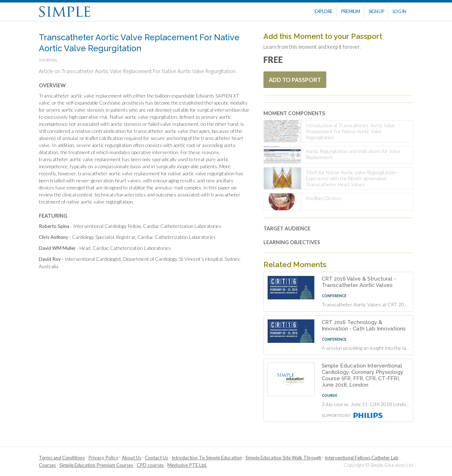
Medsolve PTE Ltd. (187, 465)
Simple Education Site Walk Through (283, 458)
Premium (351, 11)
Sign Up (376, 11)
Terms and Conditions (62, 458)
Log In (399, 11)
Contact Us (156, 458)
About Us (132, 458)
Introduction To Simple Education (207, 458)
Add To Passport (295, 80)
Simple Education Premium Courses (96, 465)
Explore (324, 11)
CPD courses (150, 465)
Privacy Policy (103, 458)
